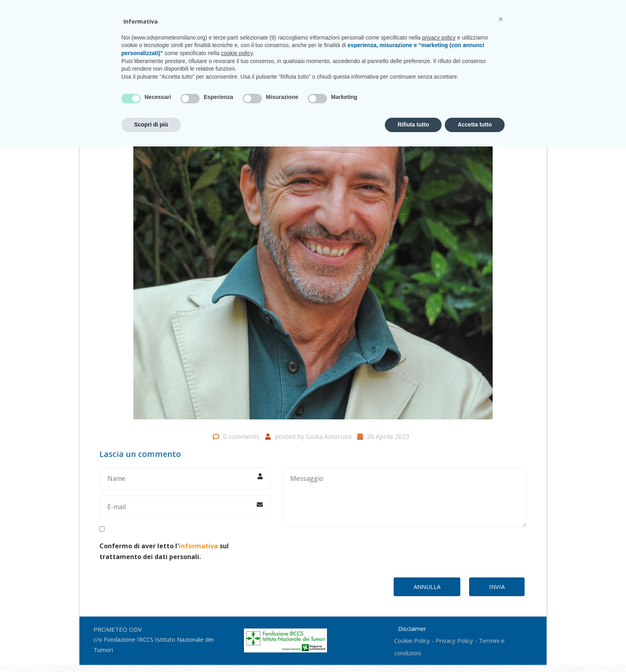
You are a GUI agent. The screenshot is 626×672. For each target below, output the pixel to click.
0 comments (241, 444)
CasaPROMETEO (331, 39)
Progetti (289, 39)
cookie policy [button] (237, 579)
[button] (501, 545)
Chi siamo (255, 39)
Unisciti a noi (378, 39)
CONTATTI (502, 8)
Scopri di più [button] (151, 650)
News (412, 39)
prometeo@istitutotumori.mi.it (428, 8)
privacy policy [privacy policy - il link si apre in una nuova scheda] (439, 563)
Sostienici (442, 39)
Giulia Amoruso (329, 444)
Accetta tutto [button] (475, 650)
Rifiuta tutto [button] (413, 650)
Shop (471, 39)
